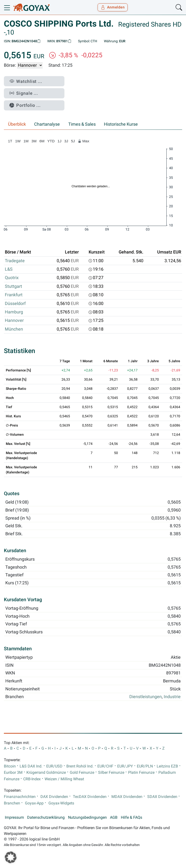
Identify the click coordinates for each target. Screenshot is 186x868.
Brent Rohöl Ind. (80, 766)
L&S (9, 269)
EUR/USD (54, 766)
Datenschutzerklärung (46, 817)
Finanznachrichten (20, 797)
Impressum (14, 817)
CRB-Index (32, 779)
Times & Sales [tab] (82, 124)
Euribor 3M (13, 773)
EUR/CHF (105, 766)
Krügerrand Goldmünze (46, 773)
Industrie (172, 697)
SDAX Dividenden (162, 797)
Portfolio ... (25, 105)
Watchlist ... (26, 81)
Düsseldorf (15, 304)
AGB (114, 817)
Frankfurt (14, 295)
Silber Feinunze (111, 773)
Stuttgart (13, 286)
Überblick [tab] (17, 124)
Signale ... (24, 93)
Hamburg (14, 312)
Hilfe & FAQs (132, 817)
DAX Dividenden (54, 797)
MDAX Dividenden (127, 797)
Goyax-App (34, 803)
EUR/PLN (145, 766)
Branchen (12, 803)
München (14, 329)
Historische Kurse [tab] (121, 124)
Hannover (14, 320)
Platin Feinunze (141, 773)
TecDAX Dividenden (90, 797)
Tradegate (15, 261)
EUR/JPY (125, 766)
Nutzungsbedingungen (87, 817)
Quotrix (12, 278)
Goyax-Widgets (61, 803)
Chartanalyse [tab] (47, 124)
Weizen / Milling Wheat (64, 779)
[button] (11, 857)
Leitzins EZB (167, 766)
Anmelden (113, 7)
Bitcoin (10, 766)
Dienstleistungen (146, 697)
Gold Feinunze (82, 773)
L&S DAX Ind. (31, 766)
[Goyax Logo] (31, 7)
